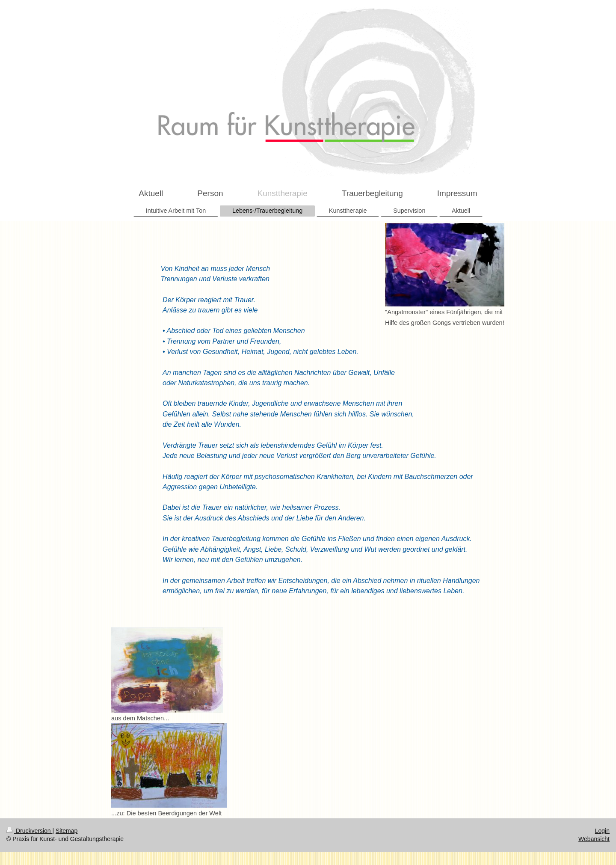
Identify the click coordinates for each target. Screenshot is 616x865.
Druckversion (29, 831)
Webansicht (594, 839)
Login (602, 831)
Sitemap (67, 831)
